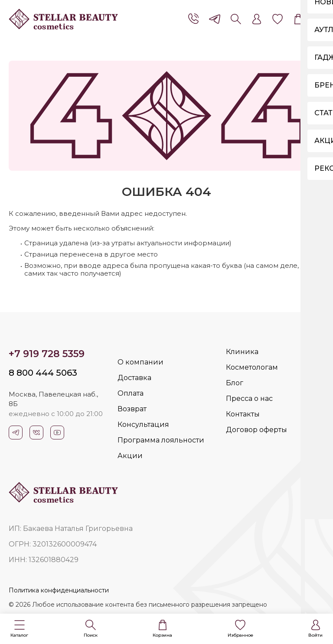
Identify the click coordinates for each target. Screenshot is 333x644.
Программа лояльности (161, 440)
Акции (130, 456)
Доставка (134, 378)
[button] (19, 629)
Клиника (242, 352)
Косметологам (252, 367)
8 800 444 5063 (43, 373)
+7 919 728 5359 (47, 354)
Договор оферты (256, 430)
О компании (140, 362)
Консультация (143, 424)
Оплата (131, 393)
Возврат (132, 409)
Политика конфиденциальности (59, 590)
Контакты (243, 414)
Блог (235, 383)
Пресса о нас (249, 398)
